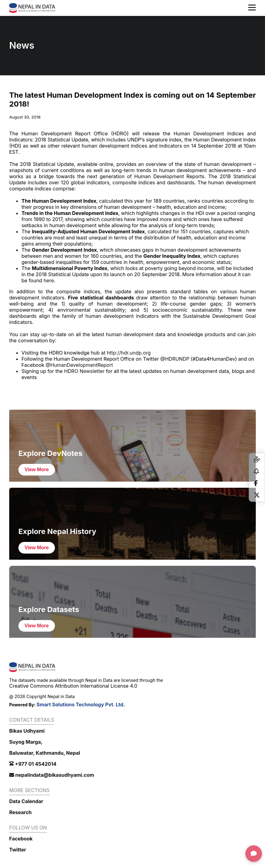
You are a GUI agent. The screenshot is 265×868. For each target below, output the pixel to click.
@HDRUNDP (175, 359)
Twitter (18, 850)
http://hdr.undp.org (129, 353)
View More (37, 470)
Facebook (21, 839)
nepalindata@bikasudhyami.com (52, 775)
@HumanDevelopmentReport (79, 365)
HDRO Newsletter (84, 371)
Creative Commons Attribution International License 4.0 (73, 686)
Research (20, 812)
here (49, 280)
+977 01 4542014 (33, 764)
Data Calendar (26, 801)
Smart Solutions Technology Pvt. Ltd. (81, 705)
